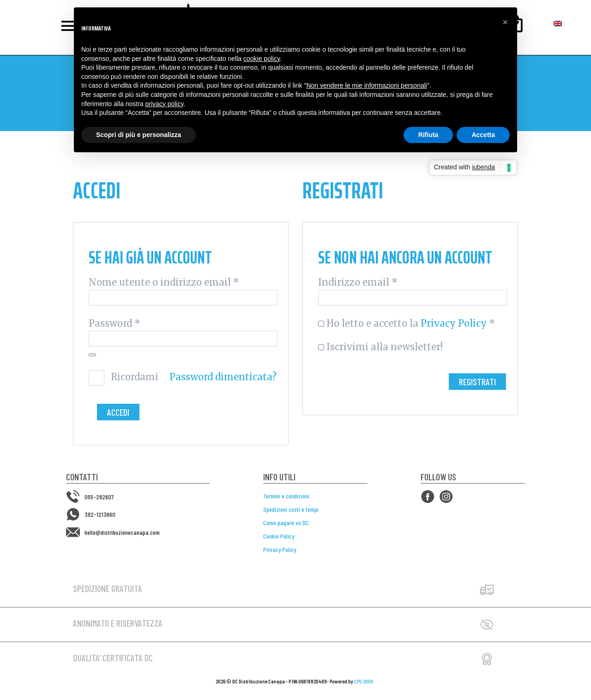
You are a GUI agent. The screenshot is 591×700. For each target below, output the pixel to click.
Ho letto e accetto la (407, 323)
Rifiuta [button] (428, 135)
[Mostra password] (92, 355)
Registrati (477, 382)
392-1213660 (100, 514)
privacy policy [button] (165, 104)
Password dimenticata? (223, 377)
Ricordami (135, 377)
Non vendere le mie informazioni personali (366, 85)
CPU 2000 (364, 681)
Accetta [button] (483, 135)
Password (115, 323)
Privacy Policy (454, 323)
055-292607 (99, 497)
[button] (505, 22)
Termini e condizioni (286, 496)
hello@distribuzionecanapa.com (122, 532)
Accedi (118, 412)
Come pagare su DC (286, 523)
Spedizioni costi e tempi (291, 509)
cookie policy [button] (262, 59)
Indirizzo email (358, 282)
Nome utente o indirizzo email (164, 282)
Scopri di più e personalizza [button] (139, 135)
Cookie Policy (279, 536)
